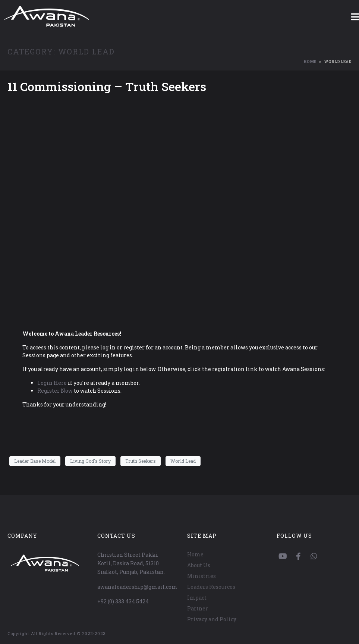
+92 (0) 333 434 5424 (123, 601)
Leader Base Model (35, 461)
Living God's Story (90, 461)
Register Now (55, 391)
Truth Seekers (141, 461)
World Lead (183, 461)
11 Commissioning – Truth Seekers (107, 86)
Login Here (52, 383)
